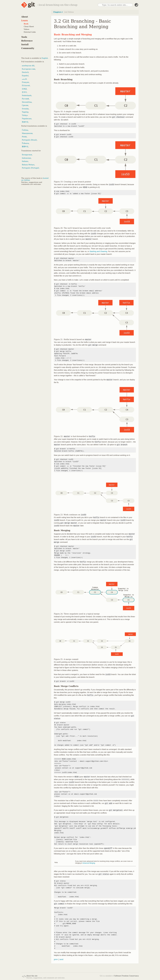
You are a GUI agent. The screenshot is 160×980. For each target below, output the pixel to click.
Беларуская (27, 155)
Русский (25, 99)
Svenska (25, 109)
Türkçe (25, 115)
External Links (30, 32)
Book (26, 24)
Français (25, 82)
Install (25, 45)
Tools (24, 37)
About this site (32, 976)
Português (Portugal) (30, 168)
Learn (24, 21)
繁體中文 (25, 147)
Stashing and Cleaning (98, 251)
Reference (27, 41)
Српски (25, 105)
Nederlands (27, 95)
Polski (24, 137)
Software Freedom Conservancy (127, 976)
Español (25, 76)
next (61, 959)
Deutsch (25, 72)
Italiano (25, 161)
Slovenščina (27, 102)
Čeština (25, 130)
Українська (27, 119)
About (25, 17)
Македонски (27, 133)
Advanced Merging (89, 863)
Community (28, 48)
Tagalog (25, 112)
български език (29, 69)
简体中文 (25, 122)
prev (56, 959)
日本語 (24, 89)
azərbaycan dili (28, 66)
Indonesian (26, 158)
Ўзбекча (25, 143)
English (45, 58)
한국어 (24, 92)
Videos (26, 29)
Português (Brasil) (29, 140)
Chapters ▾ (58, 12)
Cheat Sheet (29, 27)
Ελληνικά (26, 85)
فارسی (24, 79)
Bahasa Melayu (28, 165)
